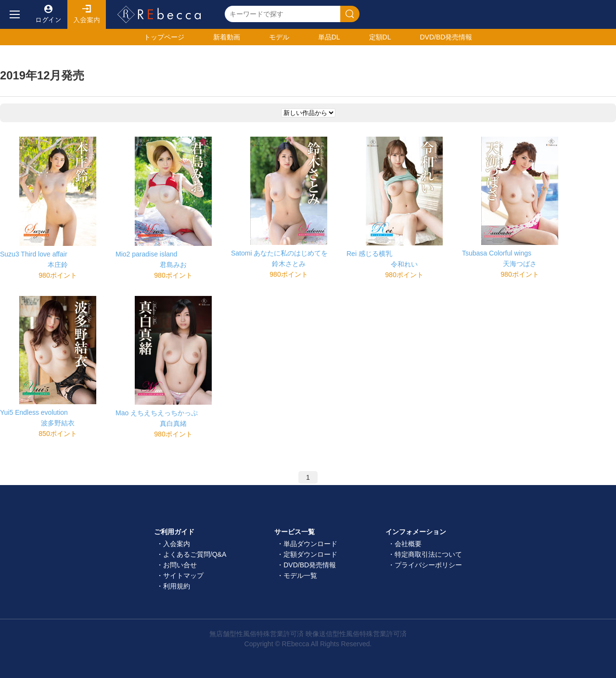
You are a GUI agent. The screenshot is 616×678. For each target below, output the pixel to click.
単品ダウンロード (310, 544)
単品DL (329, 37)
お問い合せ (180, 565)
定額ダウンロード (310, 554)
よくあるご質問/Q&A (195, 554)
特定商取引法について (428, 554)
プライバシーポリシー (428, 565)
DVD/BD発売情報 (310, 565)
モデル (279, 37)
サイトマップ (183, 576)
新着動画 (227, 37)
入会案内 (87, 14)
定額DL (380, 37)
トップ (164, 37)
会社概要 (408, 544)
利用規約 (177, 586)
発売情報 (446, 37)
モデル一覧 (300, 576)
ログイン (48, 14)
